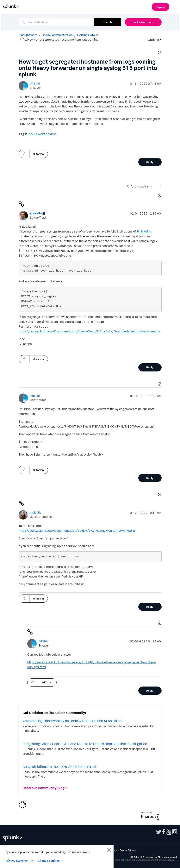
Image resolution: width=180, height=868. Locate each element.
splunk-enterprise (43, 134)
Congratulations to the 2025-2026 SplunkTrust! (60, 767)
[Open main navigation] (175, 6)
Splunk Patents (128, 850)
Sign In (161, 7)
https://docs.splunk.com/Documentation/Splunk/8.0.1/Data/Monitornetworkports (77, 531)
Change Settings (49, 861)
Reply (150, 162)
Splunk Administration (57, 35)
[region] (57, 856)
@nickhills (144, 231)
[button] (159, 53)
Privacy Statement (17, 861)
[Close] (109, 850)
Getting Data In (88, 35)
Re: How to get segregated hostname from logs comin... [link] (60, 39)
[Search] (56, 22)
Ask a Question (143, 22)
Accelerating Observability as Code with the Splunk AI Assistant (73, 721)
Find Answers (28, 35)
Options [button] (152, 40)
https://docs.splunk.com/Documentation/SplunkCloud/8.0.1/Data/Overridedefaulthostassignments (89, 331)
